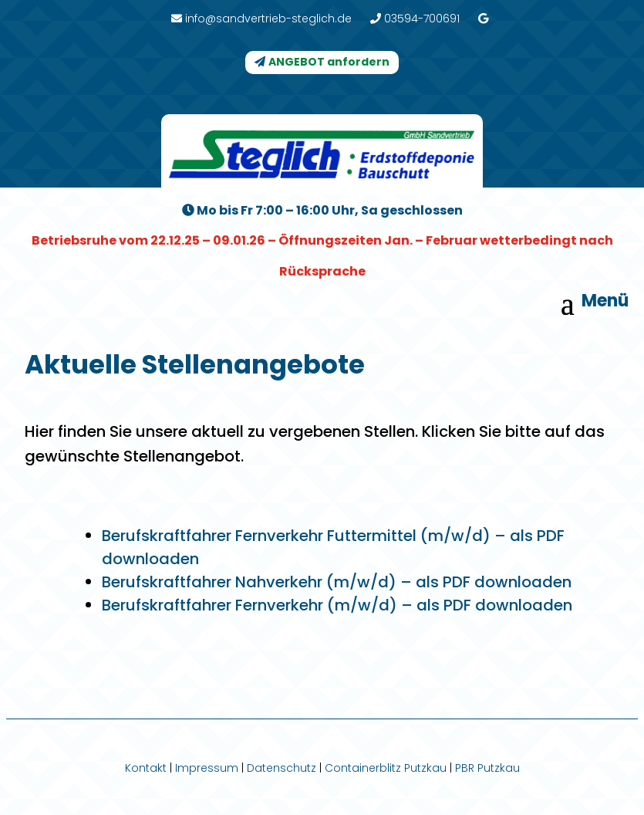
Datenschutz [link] (282, 768)
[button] (597, 303)
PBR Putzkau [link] (487, 768)
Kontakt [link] (146, 768)
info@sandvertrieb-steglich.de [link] (261, 19)
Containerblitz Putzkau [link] (386, 768)
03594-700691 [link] (415, 19)
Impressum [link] (207, 768)
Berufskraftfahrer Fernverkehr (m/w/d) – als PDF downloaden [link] (337, 605)
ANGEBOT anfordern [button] (329, 62)
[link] (483, 19)
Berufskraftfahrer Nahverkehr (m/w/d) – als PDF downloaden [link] (337, 582)
